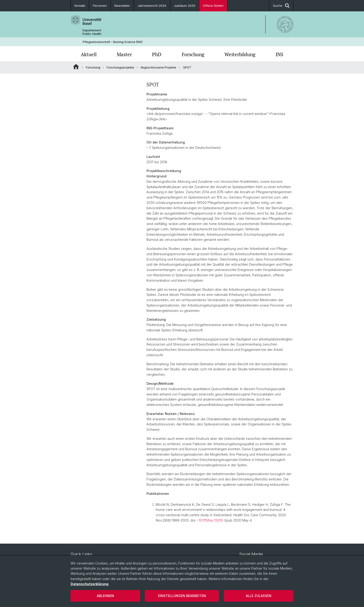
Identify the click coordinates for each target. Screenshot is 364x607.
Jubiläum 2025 (185, 6)
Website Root (76, 67)
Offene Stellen (213, 6)
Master (124, 54)
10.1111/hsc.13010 (211, 520)
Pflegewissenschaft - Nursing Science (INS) (113, 42)
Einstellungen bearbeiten (182, 596)
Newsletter (122, 6)
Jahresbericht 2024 (152, 6)
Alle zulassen (259, 596)
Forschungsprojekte (120, 67)
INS (279, 54)
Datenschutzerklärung (89, 584)
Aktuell (89, 54)
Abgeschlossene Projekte (158, 67)
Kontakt (80, 6)
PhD (157, 54)
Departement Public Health (92, 32)
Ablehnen (105, 596)
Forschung (193, 54)
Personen (100, 6)
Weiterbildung (240, 54)
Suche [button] (281, 6)
